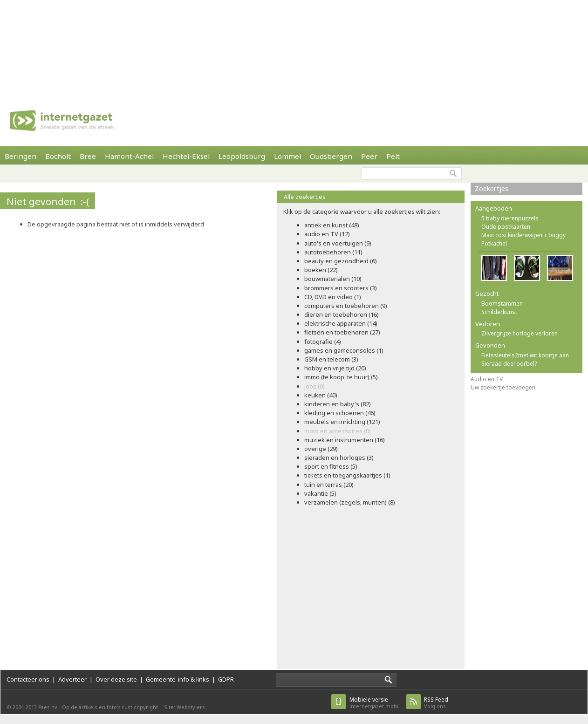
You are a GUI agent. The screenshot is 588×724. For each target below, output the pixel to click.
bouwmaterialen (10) (333, 279)
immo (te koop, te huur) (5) (341, 377)
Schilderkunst (499, 312)
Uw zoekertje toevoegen (503, 387)
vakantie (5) (320, 493)
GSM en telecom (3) (331, 359)
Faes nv (48, 707)
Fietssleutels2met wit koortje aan (525, 355)
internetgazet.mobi (374, 703)
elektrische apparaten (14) (341, 323)
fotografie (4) (323, 342)
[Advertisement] (121, 47)
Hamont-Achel (129, 156)
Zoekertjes (492, 188)
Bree (88, 156)
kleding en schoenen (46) (340, 413)
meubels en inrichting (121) (342, 422)
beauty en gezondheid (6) (341, 261)
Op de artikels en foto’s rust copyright (110, 707)
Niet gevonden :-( (48, 201)
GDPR (226, 679)
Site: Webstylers (185, 707)
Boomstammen (502, 304)
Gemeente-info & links (178, 679)
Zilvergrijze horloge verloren (520, 333)
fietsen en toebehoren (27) (342, 332)
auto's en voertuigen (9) (338, 243)
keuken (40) (321, 395)
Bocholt (58, 156)
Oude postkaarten (506, 227)
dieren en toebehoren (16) (342, 314)
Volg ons (436, 703)
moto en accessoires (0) (338, 431)
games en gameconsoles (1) (344, 350)
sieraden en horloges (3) (339, 458)
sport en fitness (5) (331, 466)
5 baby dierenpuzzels (510, 218)
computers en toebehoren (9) (346, 306)
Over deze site (116, 679)
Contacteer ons (28, 679)
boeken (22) (321, 270)
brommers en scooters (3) (341, 288)
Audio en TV (487, 379)
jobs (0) (315, 386)
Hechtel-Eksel (186, 156)
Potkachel (494, 243)
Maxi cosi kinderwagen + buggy (523, 235)
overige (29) (321, 449)
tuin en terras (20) (329, 485)
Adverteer (72, 679)
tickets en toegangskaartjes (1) (347, 475)
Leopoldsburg (242, 156)
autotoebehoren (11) (333, 252)
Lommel (287, 156)
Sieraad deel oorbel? (509, 364)
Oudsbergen (331, 156)
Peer (369, 156)
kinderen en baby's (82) (338, 404)
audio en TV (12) (327, 234)
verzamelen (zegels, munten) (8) (350, 502)
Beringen (21, 156)
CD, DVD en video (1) (333, 297)
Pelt (393, 156)
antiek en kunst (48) (332, 225)
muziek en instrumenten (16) (345, 440)
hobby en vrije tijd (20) (335, 368)
